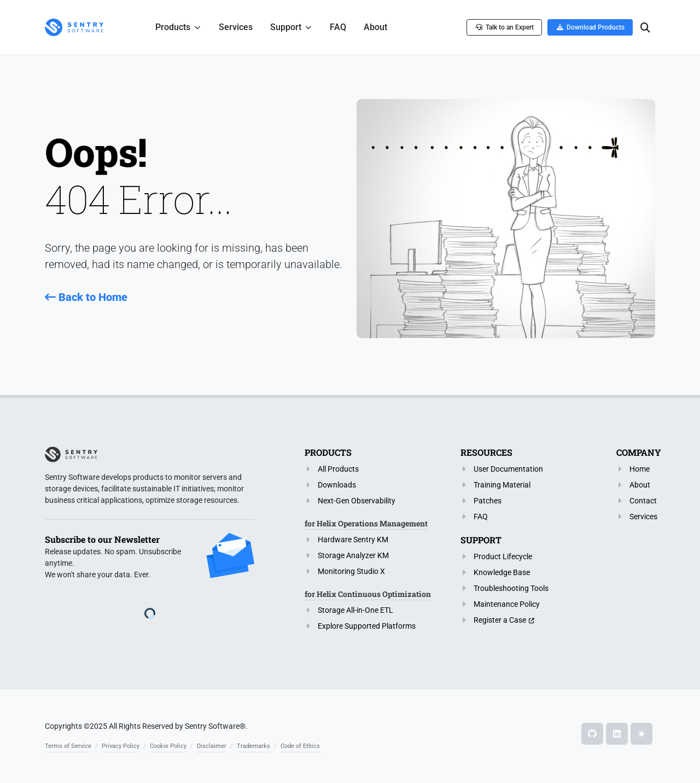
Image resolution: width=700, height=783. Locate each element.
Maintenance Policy (507, 604)
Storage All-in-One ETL (355, 610)
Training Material (502, 485)
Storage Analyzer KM (353, 555)
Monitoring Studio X (351, 571)
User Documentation (508, 469)
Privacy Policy (121, 746)
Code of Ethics (300, 746)
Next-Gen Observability (357, 501)
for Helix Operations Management (366, 523)
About (640, 485)
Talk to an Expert (504, 27)
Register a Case (500, 620)
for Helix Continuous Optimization (368, 594)
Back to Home (86, 297)
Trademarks (253, 746)
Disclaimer (212, 746)
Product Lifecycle (503, 556)
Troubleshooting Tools (511, 588)
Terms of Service (68, 746)
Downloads (337, 485)
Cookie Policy (168, 746)
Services (643, 517)
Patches (488, 501)
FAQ (481, 517)
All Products (338, 469)
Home (640, 469)
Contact (643, 501)
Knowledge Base (502, 572)
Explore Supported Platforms (367, 626)
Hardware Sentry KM (353, 540)
